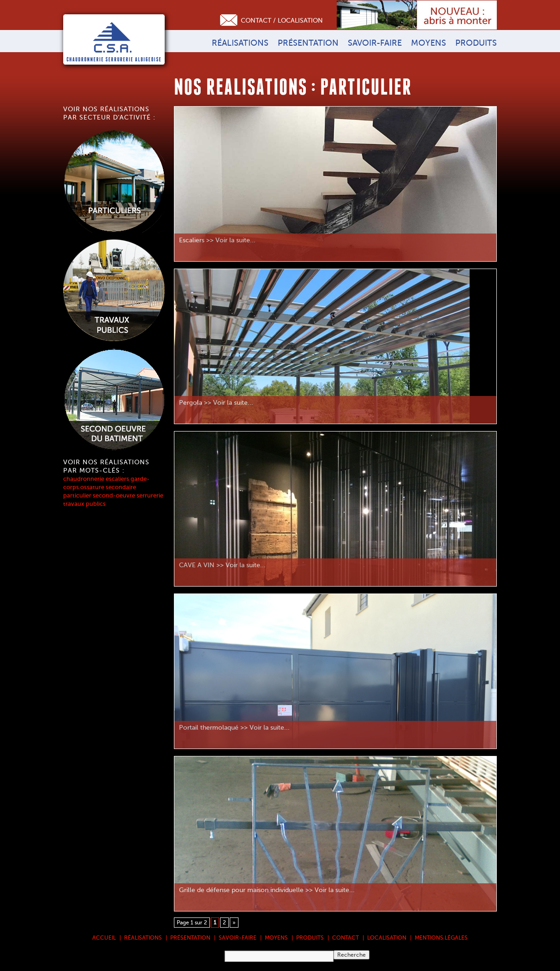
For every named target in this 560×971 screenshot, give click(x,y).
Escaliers (192, 240)
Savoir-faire (375, 43)
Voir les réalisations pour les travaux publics (114, 291)
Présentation (308, 43)
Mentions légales (441, 938)
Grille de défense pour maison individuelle (241, 890)
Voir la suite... (235, 240)
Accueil (104, 938)
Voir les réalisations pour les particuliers (114, 181)
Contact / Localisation (282, 21)
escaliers (117, 479)
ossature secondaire (108, 487)
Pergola (191, 403)
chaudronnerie (84, 479)
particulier (77, 495)
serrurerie (150, 495)
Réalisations (240, 43)
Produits (476, 43)
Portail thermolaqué (209, 728)
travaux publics (84, 504)
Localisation (387, 938)
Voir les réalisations (114, 400)
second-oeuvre (114, 495)
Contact (346, 938)
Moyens (429, 43)
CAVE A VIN (197, 565)
